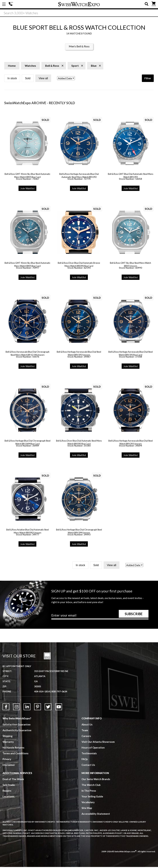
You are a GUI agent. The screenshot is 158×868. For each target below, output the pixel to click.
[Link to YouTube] (59, 708)
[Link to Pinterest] (38, 708)
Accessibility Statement (96, 815)
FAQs (85, 760)
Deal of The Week (13, 780)
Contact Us (88, 766)
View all (43, 79)
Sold (28, 79)
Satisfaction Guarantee (17, 725)
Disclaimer (9, 766)
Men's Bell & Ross (79, 47)
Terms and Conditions (15, 754)
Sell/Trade (9, 786)
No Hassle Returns (13, 749)
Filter (148, 79)
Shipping (8, 737)
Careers (86, 737)
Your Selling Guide (93, 797)
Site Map (87, 809)
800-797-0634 (59, 692)
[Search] (79, 13)
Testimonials (89, 754)
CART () (153, 3)
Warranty (8, 743)
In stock (12, 79)
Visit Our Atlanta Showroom (98, 743)
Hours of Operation (93, 749)
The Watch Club (91, 786)
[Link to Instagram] (16, 708)
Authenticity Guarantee (17, 731)
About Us (87, 725)
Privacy (7, 760)
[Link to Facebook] (6, 708)
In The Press (89, 792)
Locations (8, 797)
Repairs (7, 792)
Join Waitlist (27, 189)
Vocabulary (88, 803)
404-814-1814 (11, 4)
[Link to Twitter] (48, 708)
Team (85, 731)
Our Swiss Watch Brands (96, 780)
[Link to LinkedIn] (27, 708)
